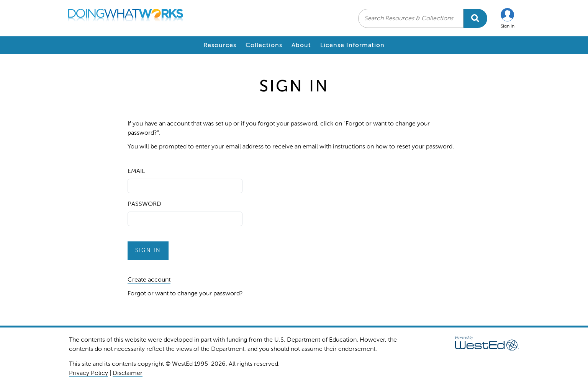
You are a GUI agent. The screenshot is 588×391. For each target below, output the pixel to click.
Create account (149, 280)
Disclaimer (128, 373)
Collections (264, 45)
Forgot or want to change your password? (185, 293)
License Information (352, 45)
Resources (220, 45)
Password (144, 204)
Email (136, 171)
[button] (508, 18)
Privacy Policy (88, 373)
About (301, 45)
